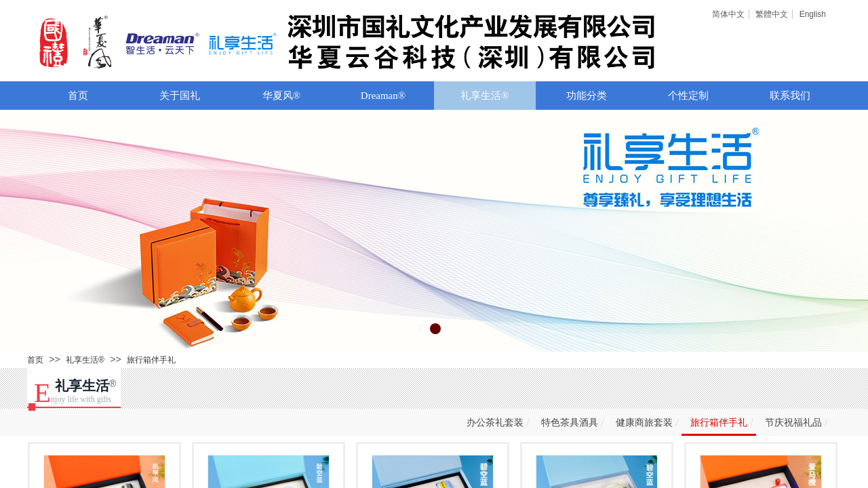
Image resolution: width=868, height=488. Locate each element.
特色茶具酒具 (570, 423)
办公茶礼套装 (495, 423)
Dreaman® (383, 96)
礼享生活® (485, 96)
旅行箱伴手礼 (151, 360)
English (813, 14)
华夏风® (281, 96)
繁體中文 (772, 14)
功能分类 (587, 96)
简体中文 (728, 14)
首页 (78, 96)
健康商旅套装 (644, 423)
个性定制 (688, 96)
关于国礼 (180, 96)
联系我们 (790, 96)
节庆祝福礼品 (793, 423)
